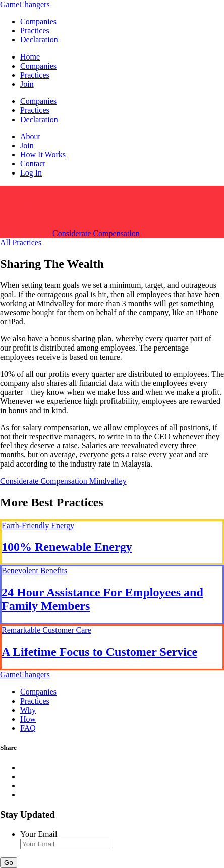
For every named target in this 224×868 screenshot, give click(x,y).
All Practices (21, 242)
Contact (33, 164)
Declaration (39, 40)
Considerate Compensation (45, 481)
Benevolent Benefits (34, 571)
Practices (35, 31)
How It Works (43, 155)
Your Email (39, 834)
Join (27, 84)
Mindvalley (108, 481)
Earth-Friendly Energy (38, 525)
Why (28, 710)
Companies (38, 21)
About (30, 136)
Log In (31, 173)
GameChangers (25, 4)
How (28, 719)
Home (30, 57)
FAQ (28, 728)
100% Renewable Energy (67, 547)
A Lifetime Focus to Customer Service (99, 652)
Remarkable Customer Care (46, 630)
